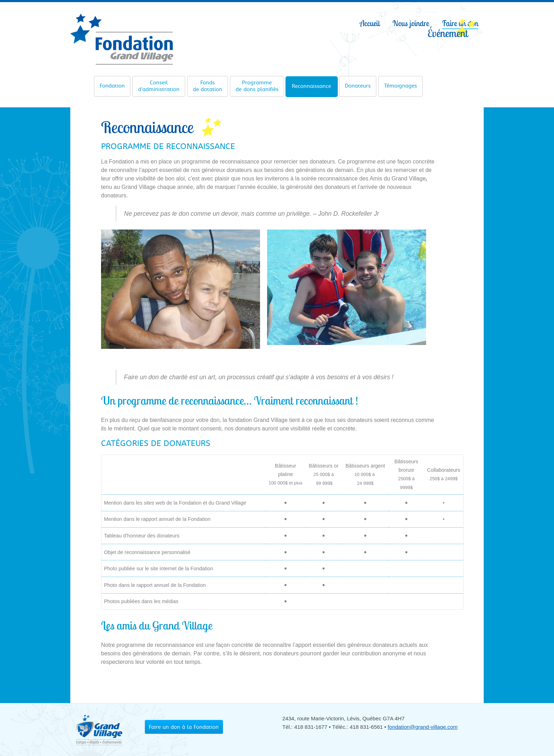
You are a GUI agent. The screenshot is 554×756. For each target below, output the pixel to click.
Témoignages (400, 83)
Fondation (112, 83)
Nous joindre (411, 23)
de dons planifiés (257, 86)
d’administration (159, 86)
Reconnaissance (311, 84)
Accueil (370, 23)
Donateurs (358, 83)
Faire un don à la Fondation (184, 727)
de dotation (208, 86)
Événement (448, 33)
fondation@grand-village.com (423, 727)
